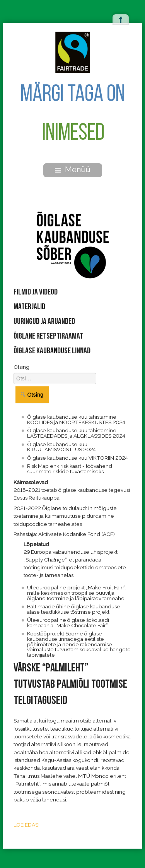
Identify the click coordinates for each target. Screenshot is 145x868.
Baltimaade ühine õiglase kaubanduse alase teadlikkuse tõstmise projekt (74, 609)
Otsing (21, 367)
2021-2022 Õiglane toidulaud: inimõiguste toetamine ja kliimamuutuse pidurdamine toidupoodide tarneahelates (65, 516)
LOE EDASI (26, 825)
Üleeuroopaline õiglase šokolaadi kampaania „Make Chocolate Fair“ (68, 623)
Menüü (72, 169)
